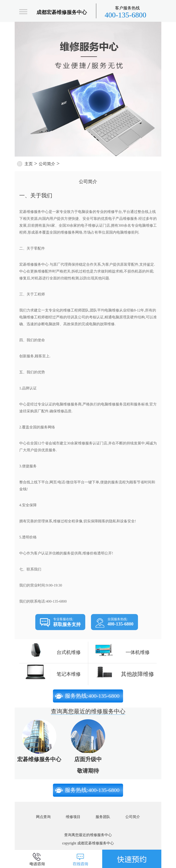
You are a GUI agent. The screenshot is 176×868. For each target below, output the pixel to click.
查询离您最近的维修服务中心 (88, 711)
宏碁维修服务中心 (39, 759)
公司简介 (47, 164)
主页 (29, 164)
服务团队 (103, 817)
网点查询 (43, 817)
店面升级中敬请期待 (88, 765)
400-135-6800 (125, 12)
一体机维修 (138, 652)
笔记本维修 (69, 674)
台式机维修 (69, 652)
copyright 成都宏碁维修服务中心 (88, 843)
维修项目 (73, 817)
